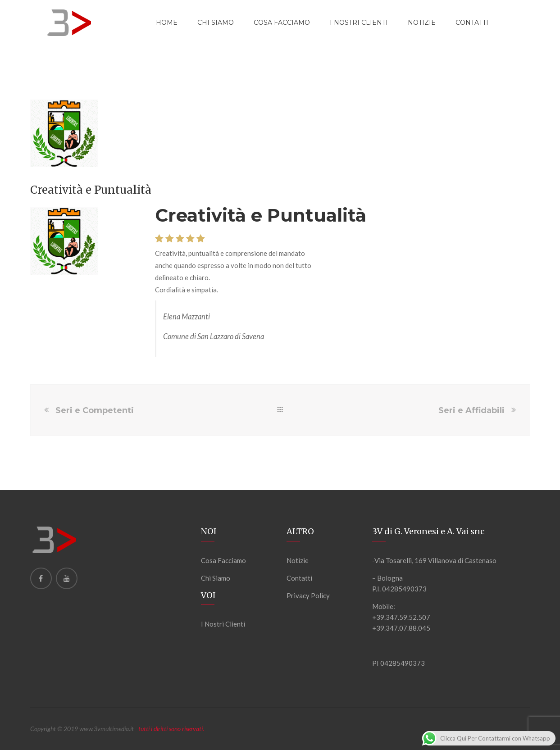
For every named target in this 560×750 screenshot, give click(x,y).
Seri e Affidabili (471, 410)
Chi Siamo (216, 23)
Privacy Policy (308, 595)
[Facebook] (41, 578)
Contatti (299, 578)
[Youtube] (67, 578)
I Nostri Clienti (359, 23)
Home (167, 23)
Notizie (298, 560)
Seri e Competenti (95, 410)
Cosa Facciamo (282, 23)
